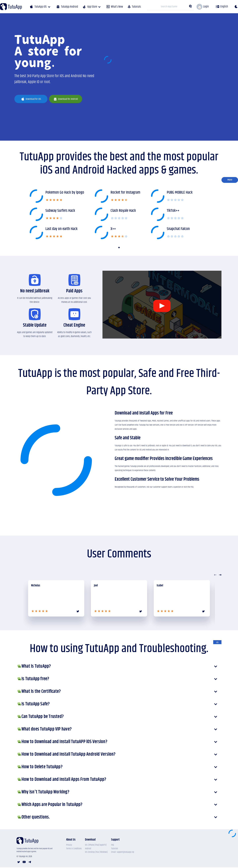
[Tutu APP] (11, 7)
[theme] (236, 7)
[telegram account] (30, 862)
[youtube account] (24, 862)
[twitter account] (19, 862)
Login (206, 6)
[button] (119, 248)
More (230, 180)
